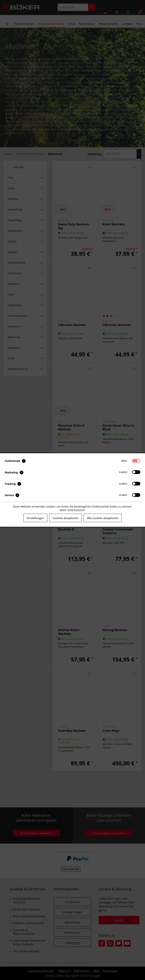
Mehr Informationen (73, 510)
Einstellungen (35, 518)
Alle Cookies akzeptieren (103, 518)
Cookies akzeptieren (65, 518)
